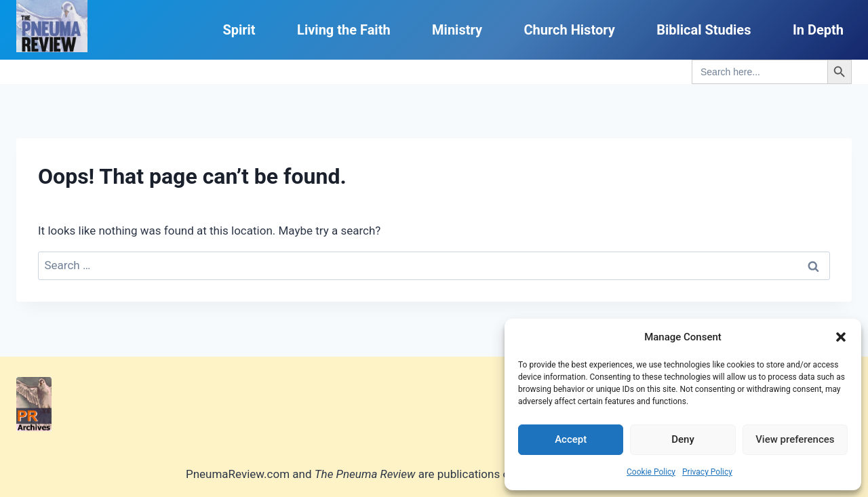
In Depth (818, 30)
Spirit (239, 30)
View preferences (795, 439)
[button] (841, 337)
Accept (571, 439)
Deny (683, 439)
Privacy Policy (707, 472)
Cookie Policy (651, 472)
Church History (569, 30)
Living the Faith (344, 30)
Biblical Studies (704, 30)
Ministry (457, 30)
